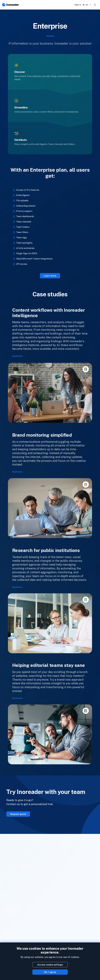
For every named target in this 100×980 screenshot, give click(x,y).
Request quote (18, 814)
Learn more (50, 276)
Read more (17, 356)
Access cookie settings (50, 965)
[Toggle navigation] (95, 5)
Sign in (78, 5)
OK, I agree (50, 972)
